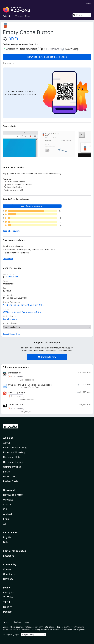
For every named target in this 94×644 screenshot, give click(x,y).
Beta (6, 542)
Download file (9, 63)
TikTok (7, 602)
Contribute (9, 574)
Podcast (8, 612)
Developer (9, 579)
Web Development (11, 305)
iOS (5, 509)
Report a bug (10, 476)
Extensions (8, 16)
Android (7, 514)
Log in (88, 3)
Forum (7, 472)
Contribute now (47, 357)
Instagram (9, 592)
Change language (11, 634)
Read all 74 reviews (12, 231)
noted (28, 627)
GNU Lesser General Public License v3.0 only (23, 312)
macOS (7, 505)
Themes (19, 16)
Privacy (6, 622)
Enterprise (9, 556)
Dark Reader (14, 373)
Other (42, 305)
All (5, 524)
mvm (13, 38)
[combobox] (82, 15)
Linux (6, 519)
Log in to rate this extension (32, 206)
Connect (8, 569)
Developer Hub (11, 457)
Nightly (7, 537)
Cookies (17, 622)
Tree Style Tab (15, 405)
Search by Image (16, 392)
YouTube (8, 597)
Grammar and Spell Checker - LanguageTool (30, 385)
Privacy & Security (29, 305)
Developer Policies (13, 462)
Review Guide (11, 481)
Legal (27, 622)
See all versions (10, 319)
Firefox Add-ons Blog (15, 448)
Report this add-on (11, 334)
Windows (8, 500)
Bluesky (7, 607)
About (7, 443)
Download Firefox (13, 495)
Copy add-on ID (11, 277)
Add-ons (8, 438)
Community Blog (12, 467)
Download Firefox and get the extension (47, 57)
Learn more (8, 259)
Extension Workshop (14, 452)
